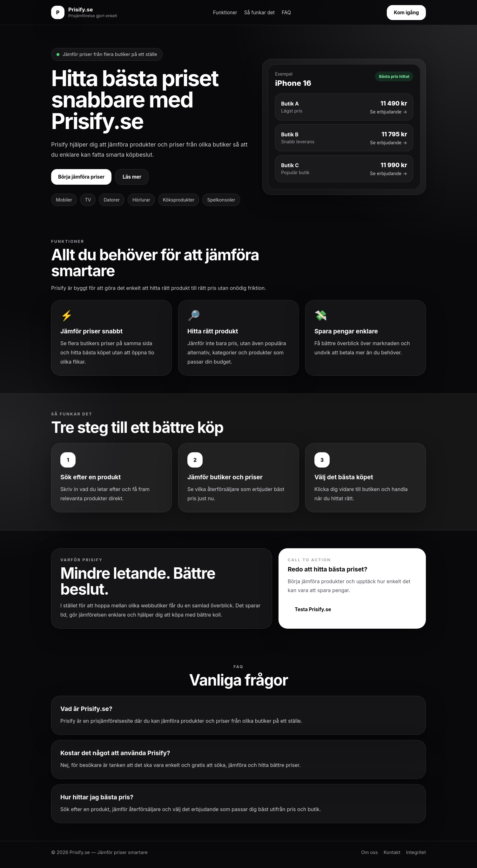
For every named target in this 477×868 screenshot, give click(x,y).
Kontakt (392, 852)
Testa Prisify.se (313, 609)
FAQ (286, 13)
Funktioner (225, 13)
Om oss (370, 852)
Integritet (416, 852)
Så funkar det (259, 13)
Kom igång (406, 13)
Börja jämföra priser (81, 177)
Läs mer (132, 177)
